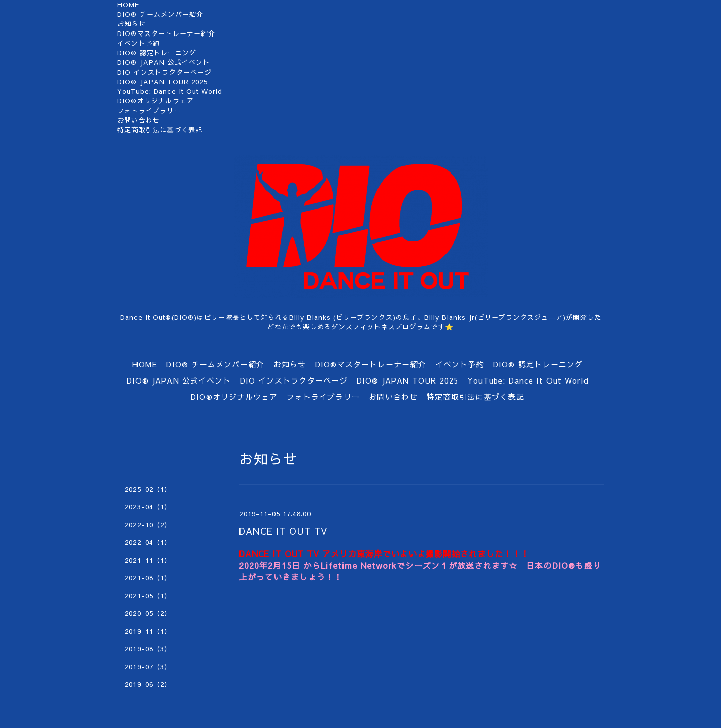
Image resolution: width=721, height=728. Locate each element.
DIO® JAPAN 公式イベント (164, 62)
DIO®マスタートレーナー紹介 (166, 33)
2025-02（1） (148, 489)
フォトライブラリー (149, 111)
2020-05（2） (148, 613)
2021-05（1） (148, 596)
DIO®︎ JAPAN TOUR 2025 (162, 82)
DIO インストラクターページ (164, 72)
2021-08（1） (148, 578)
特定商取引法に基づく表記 (160, 130)
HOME (128, 5)
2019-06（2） (148, 684)
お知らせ (131, 24)
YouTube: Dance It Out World (170, 91)
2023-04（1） (148, 507)
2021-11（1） (148, 560)
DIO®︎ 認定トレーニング (157, 53)
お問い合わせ (139, 120)
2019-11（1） (148, 631)
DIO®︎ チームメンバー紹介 (160, 14)
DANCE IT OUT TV (283, 531)
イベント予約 (139, 43)
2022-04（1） (148, 542)
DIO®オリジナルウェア (156, 101)
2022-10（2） (148, 525)
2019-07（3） (148, 667)
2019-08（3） (148, 649)
